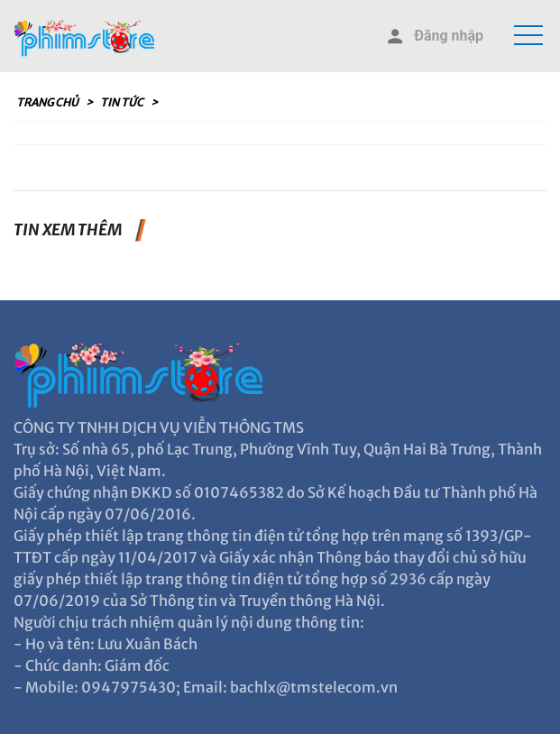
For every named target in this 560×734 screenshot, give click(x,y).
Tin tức (123, 102)
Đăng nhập (434, 37)
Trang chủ (48, 102)
